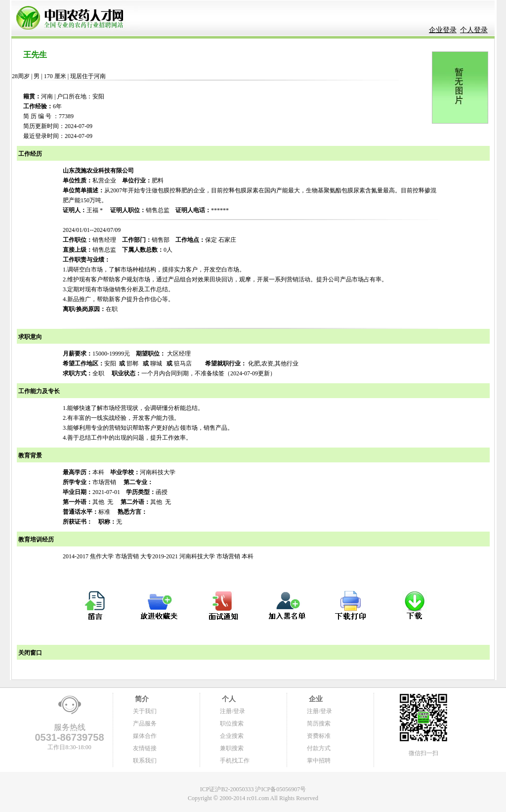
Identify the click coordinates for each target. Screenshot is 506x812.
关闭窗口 (29, 653)
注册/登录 (232, 711)
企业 (315, 699)
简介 (141, 699)
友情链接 (145, 748)
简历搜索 (319, 723)
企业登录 (443, 30)
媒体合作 (145, 736)
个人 (228, 699)
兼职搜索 (232, 748)
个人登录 (474, 30)
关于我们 (145, 711)
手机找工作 (235, 761)
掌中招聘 (319, 761)
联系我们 (145, 761)
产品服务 (145, 723)
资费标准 (319, 736)
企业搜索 (232, 736)
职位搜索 (232, 723)
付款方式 (319, 748)
